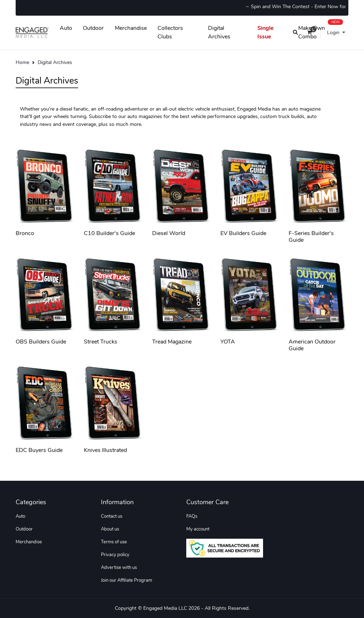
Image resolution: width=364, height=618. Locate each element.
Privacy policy (115, 555)
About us (110, 529)
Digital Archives (219, 32)
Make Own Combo (321, 31)
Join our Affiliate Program (127, 580)
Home (22, 62)
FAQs (192, 516)
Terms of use (114, 542)
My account (198, 529)
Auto (66, 28)
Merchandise (131, 28)
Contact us (112, 516)
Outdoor (93, 28)
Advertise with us (119, 568)
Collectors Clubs (170, 32)
